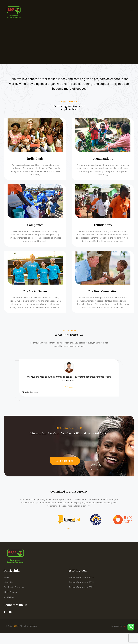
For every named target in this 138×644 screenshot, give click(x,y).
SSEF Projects (11, 603)
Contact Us (9, 608)
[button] (65, 472)
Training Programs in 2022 (81, 598)
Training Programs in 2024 (81, 588)
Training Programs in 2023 (81, 593)
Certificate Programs (14, 598)
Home (7, 588)
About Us (8, 593)
